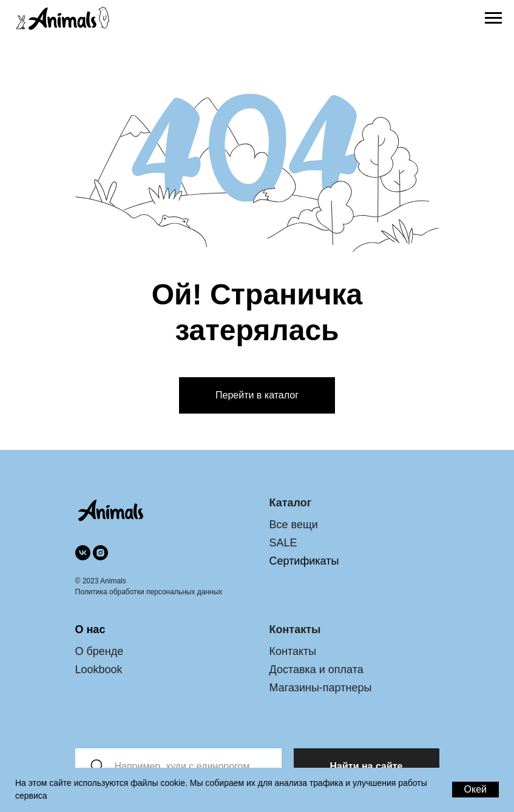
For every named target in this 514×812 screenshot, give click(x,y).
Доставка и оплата (316, 669)
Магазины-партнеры (321, 688)
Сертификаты (304, 561)
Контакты (293, 651)
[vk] (83, 553)
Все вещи (294, 525)
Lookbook (99, 669)
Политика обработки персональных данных (149, 592)
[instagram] (100, 553)
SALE (283, 543)
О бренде (100, 651)
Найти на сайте (367, 766)
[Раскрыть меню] (493, 18)
